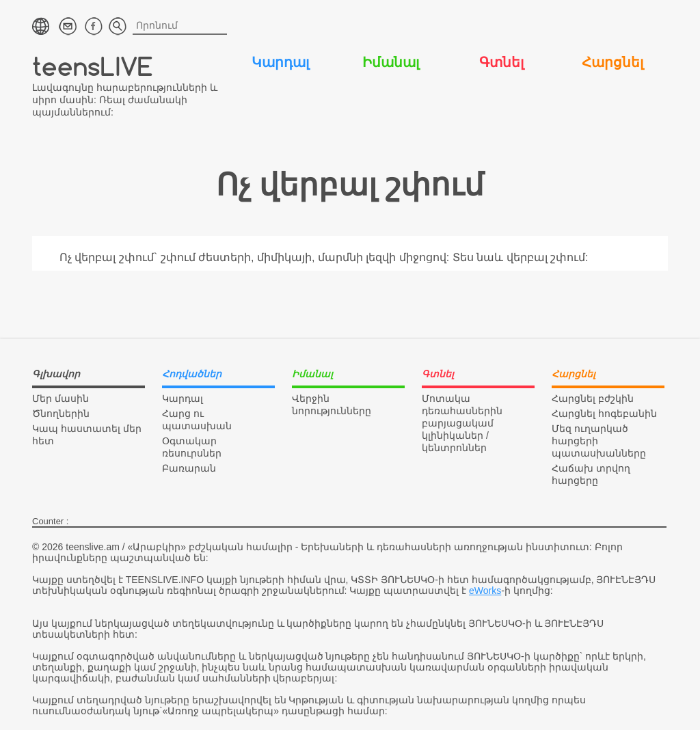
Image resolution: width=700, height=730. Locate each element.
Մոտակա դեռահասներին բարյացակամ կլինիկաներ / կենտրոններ (462, 423)
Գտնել (501, 62)
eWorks (485, 591)
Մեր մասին (60, 398)
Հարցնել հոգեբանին (604, 414)
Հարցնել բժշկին (593, 398)
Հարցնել (612, 62)
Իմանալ (391, 62)
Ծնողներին (61, 414)
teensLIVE (93, 66)
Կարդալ (280, 62)
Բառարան (189, 468)
